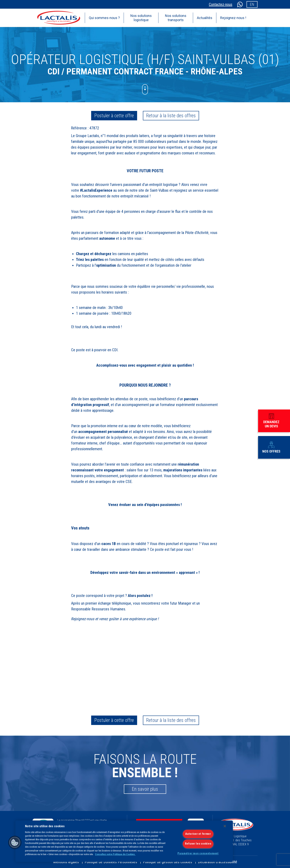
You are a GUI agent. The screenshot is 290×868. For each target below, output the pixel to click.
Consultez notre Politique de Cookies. (115, 854)
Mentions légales (66, 862)
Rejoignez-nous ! (233, 18)
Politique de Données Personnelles (111, 862)
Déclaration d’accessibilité (217, 862)
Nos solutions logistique (141, 18)
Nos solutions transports (176, 18)
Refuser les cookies (198, 844)
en (252, 4)
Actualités (205, 18)
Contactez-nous (221, 4)
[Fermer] (225, 826)
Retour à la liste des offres (171, 116)
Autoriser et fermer (198, 834)
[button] (15, 842)
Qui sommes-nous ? (104, 18)
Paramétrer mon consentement (198, 853)
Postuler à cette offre (114, 116)
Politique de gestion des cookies (167, 862)
